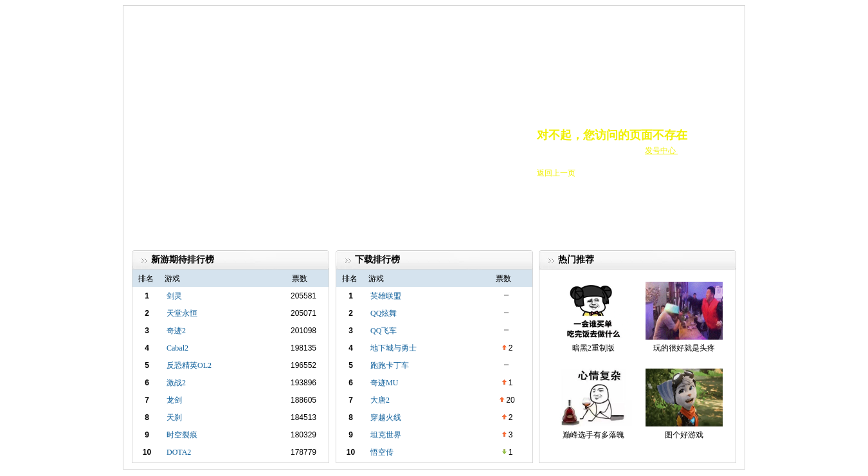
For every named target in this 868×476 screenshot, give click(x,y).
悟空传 (382, 452)
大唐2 (380, 400)
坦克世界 (386, 435)
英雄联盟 (386, 296)
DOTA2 (179, 452)
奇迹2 (176, 331)
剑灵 (174, 296)
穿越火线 (386, 417)
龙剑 (174, 400)
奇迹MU (384, 383)
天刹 (174, 417)
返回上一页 (556, 173)
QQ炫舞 (384, 313)
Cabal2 (177, 348)
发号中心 (661, 151)
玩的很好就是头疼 (684, 348)
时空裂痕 (182, 435)
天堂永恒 (182, 313)
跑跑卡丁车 (390, 365)
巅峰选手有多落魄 (593, 435)
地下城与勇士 (393, 348)
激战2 (176, 383)
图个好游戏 (684, 435)
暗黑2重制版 (593, 348)
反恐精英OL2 (189, 365)
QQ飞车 (384, 331)
